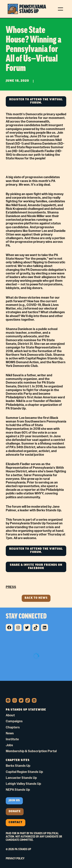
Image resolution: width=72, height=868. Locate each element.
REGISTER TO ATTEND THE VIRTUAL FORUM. (36, 101)
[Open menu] (60, 9)
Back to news (36, 598)
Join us (14, 801)
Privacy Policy (15, 859)
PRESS (11, 587)
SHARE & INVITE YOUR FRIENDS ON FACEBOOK (36, 567)
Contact (16, 822)
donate (15, 812)
